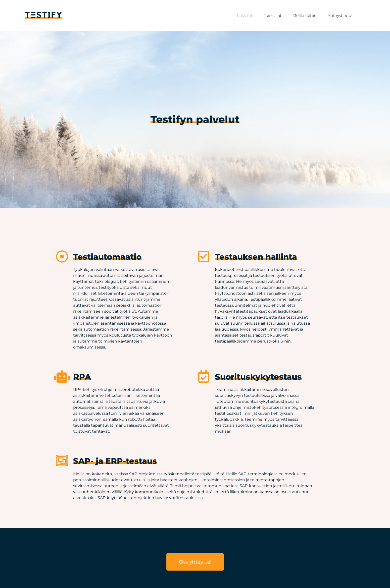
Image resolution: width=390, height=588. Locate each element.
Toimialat (272, 16)
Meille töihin (305, 16)
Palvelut (245, 16)
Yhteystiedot (340, 16)
